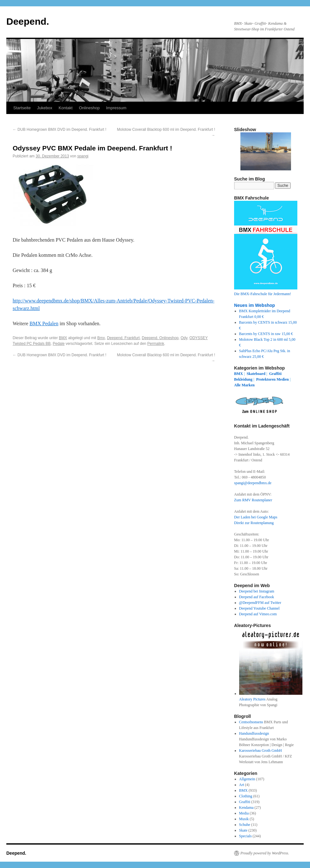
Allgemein (247, 779)
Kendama (246, 808)
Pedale (59, 344)
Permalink (156, 344)
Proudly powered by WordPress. (265, 853)
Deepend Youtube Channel (259, 608)
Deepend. (28, 21)
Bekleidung (243, 379)
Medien (283, 379)
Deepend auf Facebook (257, 597)
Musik (244, 819)
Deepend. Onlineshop (160, 338)
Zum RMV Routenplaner (253, 500)
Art (242, 785)
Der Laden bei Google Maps (256, 517)
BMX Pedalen (44, 323)
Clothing (246, 796)
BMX (63, 338)
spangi (83, 156)
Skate (243, 830)
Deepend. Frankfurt (123, 338)
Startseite (22, 108)
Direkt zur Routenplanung (254, 523)
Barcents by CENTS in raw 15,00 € (266, 334)
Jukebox (45, 108)
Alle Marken (244, 385)
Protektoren (266, 379)
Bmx (101, 338)
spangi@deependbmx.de (253, 483)
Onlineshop (89, 108)
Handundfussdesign (254, 733)
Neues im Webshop (254, 305)
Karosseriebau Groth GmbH (260, 751)
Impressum (116, 108)
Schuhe (245, 825)
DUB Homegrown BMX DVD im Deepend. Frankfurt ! (59, 130)
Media (244, 813)
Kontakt (65, 108)
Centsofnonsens (251, 722)
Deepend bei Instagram (257, 591)
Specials (245, 836)
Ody (184, 338)
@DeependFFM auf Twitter (260, 603)
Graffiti (275, 374)
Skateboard (256, 374)
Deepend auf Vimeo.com (258, 614)
